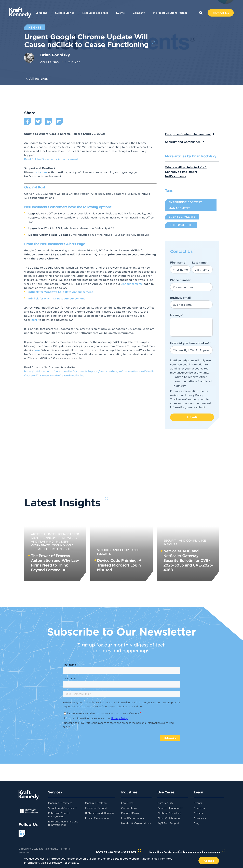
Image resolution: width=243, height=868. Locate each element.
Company (139, 13)
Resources (200, 818)
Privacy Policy (194, 395)
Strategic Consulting (169, 813)
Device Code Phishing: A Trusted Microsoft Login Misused (119, 565)
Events (120, 13)
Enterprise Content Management (188, 134)
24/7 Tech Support (168, 823)
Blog (197, 823)
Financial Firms (130, 813)
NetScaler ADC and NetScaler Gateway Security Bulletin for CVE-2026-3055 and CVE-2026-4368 (188, 560)
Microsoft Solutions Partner (170, 13)
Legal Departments (132, 818)
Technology (63, 545)
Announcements (132, 284)
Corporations (129, 808)
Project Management (97, 818)
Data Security (165, 803)
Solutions (41, 13)
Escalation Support (96, 808)
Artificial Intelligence (50, 534)
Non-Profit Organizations (136, 823)
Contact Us (221, 13)
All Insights (38, 79)
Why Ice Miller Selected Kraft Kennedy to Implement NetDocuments (186, 172)
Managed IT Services (60, 803)
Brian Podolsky (55, 55)
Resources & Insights (95, 13)
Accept (209, 861)
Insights (66, 549)
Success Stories (65, 13)
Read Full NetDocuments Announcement (51, 159)
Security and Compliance (183, 142)
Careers (198, 813)
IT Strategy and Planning (99, 813)
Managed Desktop (96, 803)
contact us (40, 172)
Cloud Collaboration (169, 818)
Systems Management (170, 808)
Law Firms (127, 803)
